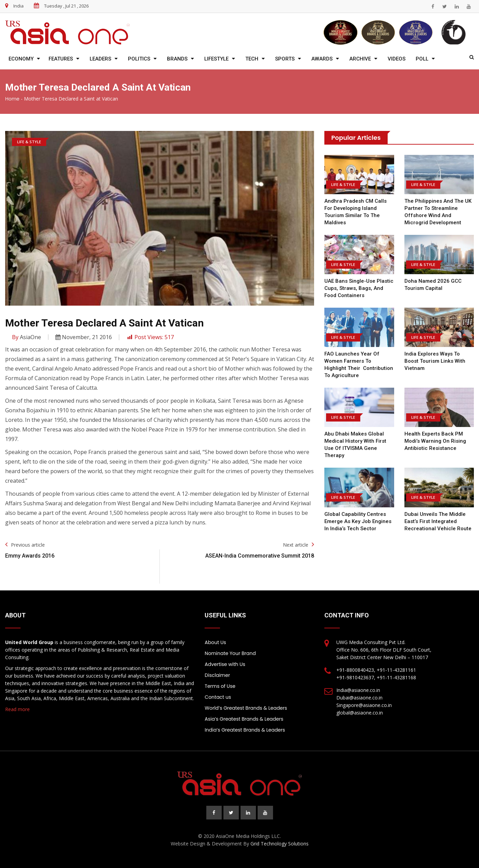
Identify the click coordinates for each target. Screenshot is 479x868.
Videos (397, 59)
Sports (285, 59)
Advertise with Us (225, 664)
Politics (139, 59)
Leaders (100, 59)
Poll (422, 59)
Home (12, 99)
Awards (322, 59)
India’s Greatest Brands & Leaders (245, 730)
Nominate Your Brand (230, 653)
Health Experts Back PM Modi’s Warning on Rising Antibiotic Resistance (435, 441)
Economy (21, 59)
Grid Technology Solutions (280, 844)
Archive (360, 59)
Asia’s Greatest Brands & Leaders (244, 719)
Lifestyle (216, 59)
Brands (177, 59)
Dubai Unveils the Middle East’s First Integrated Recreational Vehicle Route (438, 521)
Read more (17, 709)
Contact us (218, 697)
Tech (252, 59)
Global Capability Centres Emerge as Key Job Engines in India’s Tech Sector (358, 521)
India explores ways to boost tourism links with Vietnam (435, 361)
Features (61, 59)
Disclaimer (217, 675)
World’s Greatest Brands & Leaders (246, 708)
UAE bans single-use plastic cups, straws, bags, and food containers (359, 288)
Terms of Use (220, 686)
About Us (215, 642)
